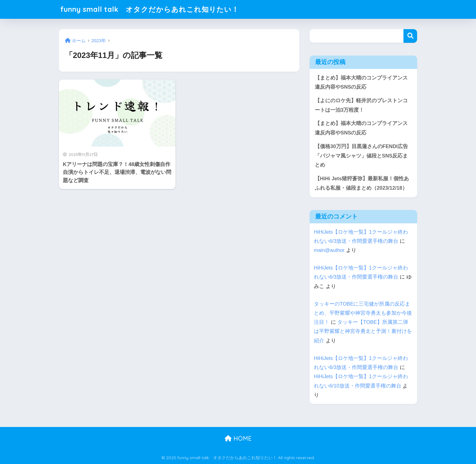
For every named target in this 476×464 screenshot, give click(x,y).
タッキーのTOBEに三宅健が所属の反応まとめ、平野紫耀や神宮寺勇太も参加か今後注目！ (363, 313)
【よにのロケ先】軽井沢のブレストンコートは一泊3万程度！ (361, 105)
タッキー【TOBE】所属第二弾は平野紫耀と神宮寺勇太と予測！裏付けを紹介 (363, 331)
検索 (410, 36)
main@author (329, 250)
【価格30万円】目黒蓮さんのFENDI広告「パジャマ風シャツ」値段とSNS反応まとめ (361, 156)
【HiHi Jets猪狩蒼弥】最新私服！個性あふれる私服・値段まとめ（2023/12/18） (362, 183)
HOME (238, 438)
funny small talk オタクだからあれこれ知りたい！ (150, 9)
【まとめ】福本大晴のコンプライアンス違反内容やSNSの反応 (361, 83)
